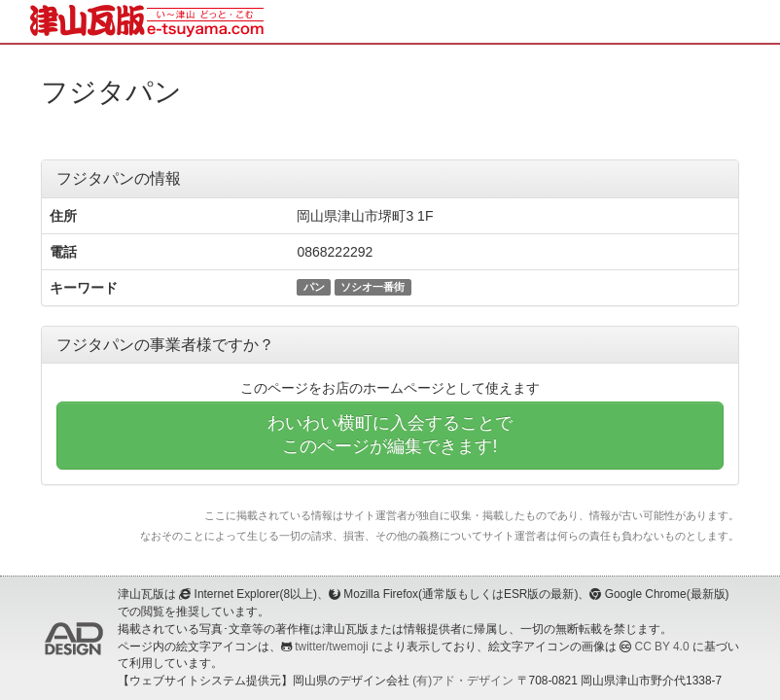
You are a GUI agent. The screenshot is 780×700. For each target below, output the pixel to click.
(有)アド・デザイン (463, 681)
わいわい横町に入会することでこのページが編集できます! (390, 435)
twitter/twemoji (331, 647)
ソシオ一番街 (372, 287)
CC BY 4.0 (662, 647)
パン (314, 287)
